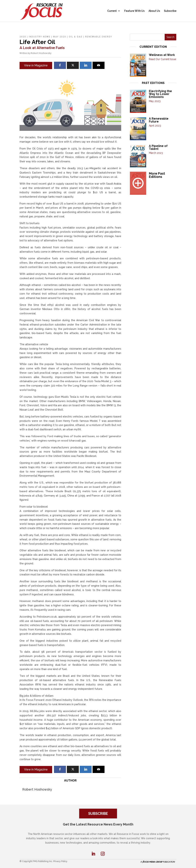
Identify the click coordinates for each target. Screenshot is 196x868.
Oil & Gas (76, 37)
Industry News (40, 37)
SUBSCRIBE (98, 814)
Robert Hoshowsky (41, 53)
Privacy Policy (60, 861)
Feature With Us (134, 11)
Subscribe (170, 11)
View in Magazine (36, 65)
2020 (23, 37)
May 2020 (60, 37)
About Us (154, 11)
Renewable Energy (99, 37)
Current (112, 11)
